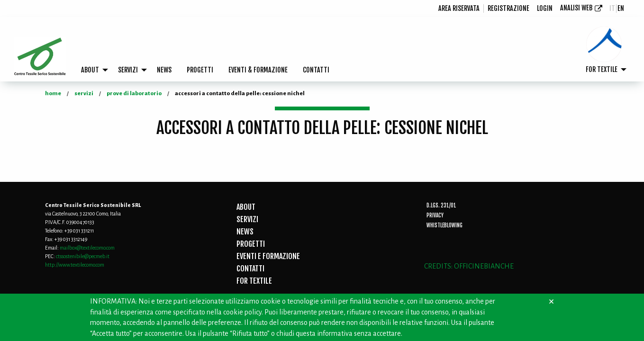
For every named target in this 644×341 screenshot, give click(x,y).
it (612, 8)
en (621, 8)
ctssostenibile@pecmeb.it (83, 256)
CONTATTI (316, 70)
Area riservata (459, 8)
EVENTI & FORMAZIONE (258, 70)
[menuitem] (459, 9)
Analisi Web (576, 8)
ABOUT (90, 70)
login (545, 8)
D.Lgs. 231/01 (441, 206)
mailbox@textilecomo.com (87, 248)
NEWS (164, 70)
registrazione (508, 8)
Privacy (435, 215)
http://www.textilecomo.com (75, 265)
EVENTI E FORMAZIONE (268, 256)
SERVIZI (128, 70)
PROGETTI (200, 70)
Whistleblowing (444, 225)
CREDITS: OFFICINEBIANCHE (469, 266)
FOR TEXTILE (602, 69)
